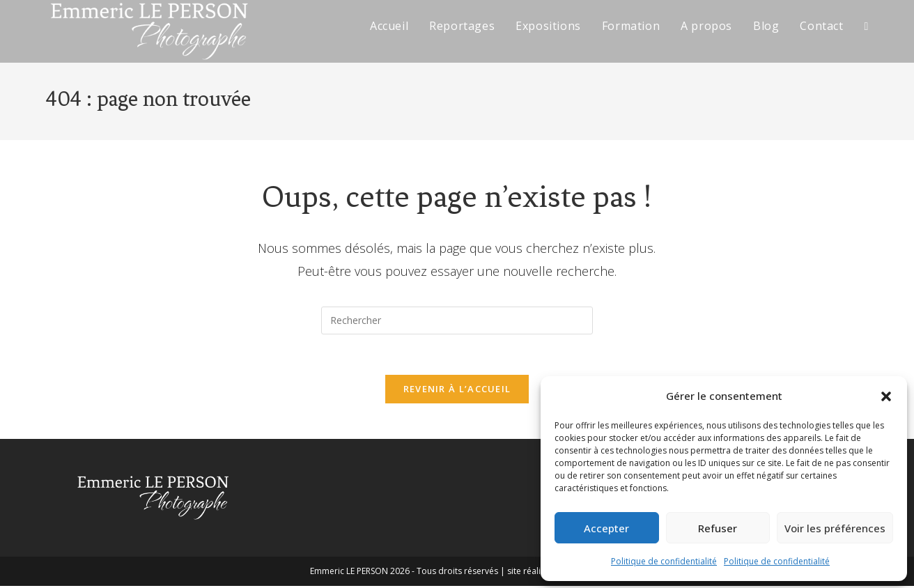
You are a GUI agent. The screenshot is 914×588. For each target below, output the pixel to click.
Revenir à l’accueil (457, 391)
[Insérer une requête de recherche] (457, 320)
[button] (886, 396)
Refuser (718, 528)
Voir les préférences (835, 528)
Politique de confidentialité (664, 561)
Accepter (606, 528)
